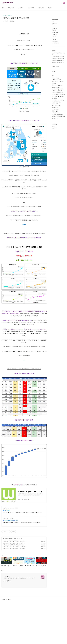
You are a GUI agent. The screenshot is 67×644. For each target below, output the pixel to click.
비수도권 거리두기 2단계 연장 (58, 135)
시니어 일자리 (31, 8)
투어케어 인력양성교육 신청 (10, 540)
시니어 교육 (61, 124)
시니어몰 (3, 619)
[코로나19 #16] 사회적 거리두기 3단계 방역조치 (13, 563)
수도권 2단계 (61, 139)
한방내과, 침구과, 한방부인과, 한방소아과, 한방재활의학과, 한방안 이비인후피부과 (22, 532)
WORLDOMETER (18, 485)
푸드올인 (10, 619)
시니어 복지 (41, 8)
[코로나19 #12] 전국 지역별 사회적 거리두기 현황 (13, 568)
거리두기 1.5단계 (55, 152)
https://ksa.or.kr (7, 538)
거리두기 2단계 (55, 146)
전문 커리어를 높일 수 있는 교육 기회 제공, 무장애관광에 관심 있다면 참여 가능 (22, 542)
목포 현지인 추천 (55, 150)
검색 (61, 3)
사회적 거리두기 (55, 124)
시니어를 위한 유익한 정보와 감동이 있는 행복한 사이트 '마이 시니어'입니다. (20, 598)
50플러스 (50, 8)
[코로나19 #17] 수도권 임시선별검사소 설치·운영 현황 (14, 561)
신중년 (58, 137)
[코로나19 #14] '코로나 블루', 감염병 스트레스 (13, 565)
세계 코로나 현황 (55, 161)
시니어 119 (21, 8)
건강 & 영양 (11, 8)
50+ (62, 128)
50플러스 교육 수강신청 (56, 122)
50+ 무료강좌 (62, 137)
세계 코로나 (54, 141)
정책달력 (54, 79)
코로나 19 (11, 559)
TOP (64, 620)
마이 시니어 (7, 596)
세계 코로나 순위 (55, 131)
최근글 (53, 109)
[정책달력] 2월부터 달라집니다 (58, 99)
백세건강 (54, 68)
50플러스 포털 (55, 133)
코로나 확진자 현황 (56, 155)
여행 (3, 8)
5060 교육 (61, 131)
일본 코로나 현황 (55, 120)
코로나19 (54, 137)
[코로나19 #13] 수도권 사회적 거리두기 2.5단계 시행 (14, 566)
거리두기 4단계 (55, 154)
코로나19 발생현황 (56, 130)
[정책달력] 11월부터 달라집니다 (58, 105)
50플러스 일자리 (56, 86)
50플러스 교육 (55, 84)
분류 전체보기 (55, 62)
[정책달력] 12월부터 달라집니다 (58, 103)
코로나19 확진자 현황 (56, 144)
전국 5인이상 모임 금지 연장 (57, 157)
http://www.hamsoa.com (9, 528)
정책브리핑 (54, 126)
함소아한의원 (6, 530)
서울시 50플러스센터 (56, 128)
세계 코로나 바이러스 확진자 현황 (58, 159)
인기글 (58, 109)
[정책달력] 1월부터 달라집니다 (58, 101)
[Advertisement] (24, 514)
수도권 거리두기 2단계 (56, 148)
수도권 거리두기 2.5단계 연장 (58, 143)
